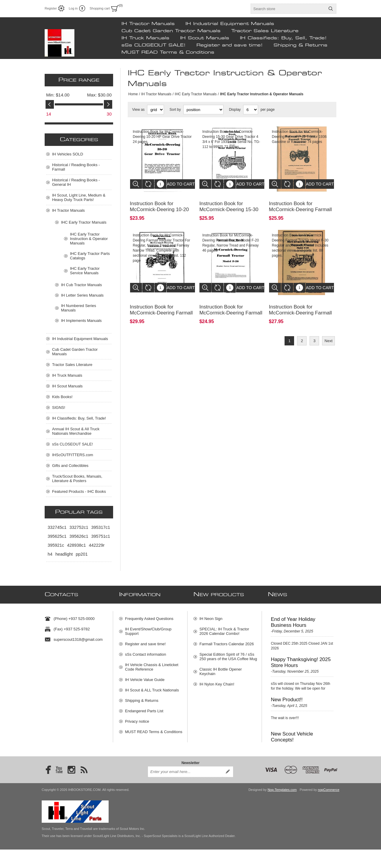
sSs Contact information (146, 652)
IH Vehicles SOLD (68, 154)
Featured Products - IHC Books (79, 491)
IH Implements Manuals (81, 321)
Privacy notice (137, 719)
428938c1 (76, 545)
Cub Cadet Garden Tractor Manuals (171, 31)
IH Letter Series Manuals (82, 295)
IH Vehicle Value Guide (145, 677)
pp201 (82, 554)
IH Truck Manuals (145, 38)
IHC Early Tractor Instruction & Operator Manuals (89, 239)
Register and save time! (230, 45)
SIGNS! (59, 407)
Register (51, 8)
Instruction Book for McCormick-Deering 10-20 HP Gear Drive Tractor (159, 205)
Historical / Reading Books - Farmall (76, 167)
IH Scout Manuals (205, 38)
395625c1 (57, 536)
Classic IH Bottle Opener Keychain (221, 669)
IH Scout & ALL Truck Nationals (152, 688)
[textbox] (288, 9)
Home (133, 94)
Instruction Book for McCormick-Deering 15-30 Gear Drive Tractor (229, 205)
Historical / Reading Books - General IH (76, 182)
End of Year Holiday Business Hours (293, 620)
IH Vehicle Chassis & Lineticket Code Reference (152, 665)
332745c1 (57, 527)
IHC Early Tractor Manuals (196, 94)
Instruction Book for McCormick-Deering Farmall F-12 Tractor (300, 205)
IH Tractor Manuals (148, 24)
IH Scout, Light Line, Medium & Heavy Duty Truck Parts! (79, 197)
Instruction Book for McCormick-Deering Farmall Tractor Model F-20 (231, 304)
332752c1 (79, 527)
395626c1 (79, 536)
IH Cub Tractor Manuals (81, 285)
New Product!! (287, 697)
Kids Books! (62, 397)
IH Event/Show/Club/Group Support (148, 629)
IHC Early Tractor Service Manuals (85, 271)
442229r (97, 545)
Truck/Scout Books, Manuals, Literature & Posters (77, 479)
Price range (79, 80)
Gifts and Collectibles (70, 466)
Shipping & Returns (300, 45)
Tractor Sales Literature (265, 31)
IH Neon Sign (211, 616)
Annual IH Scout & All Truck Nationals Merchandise (76, 431)
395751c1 (100, 536)
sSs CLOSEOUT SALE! (154, 45)
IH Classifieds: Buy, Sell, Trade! (283, 38)
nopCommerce (329, 808)
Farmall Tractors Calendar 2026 (227, 642)
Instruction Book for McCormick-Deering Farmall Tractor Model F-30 (300, 304)
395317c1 (100, 527)
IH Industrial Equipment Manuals (230, 24)
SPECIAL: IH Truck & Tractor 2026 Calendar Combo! (224, 629)
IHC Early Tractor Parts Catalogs (90, 256)
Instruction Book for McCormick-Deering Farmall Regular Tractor (161, 304)
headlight (64, 554)
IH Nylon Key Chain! (217, 682)
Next (328, 332)
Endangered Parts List (144, 709)
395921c (56, 545)
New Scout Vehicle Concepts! (292, 734)
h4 (50, 554)
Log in (73, 8)
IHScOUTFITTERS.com (73, 455)
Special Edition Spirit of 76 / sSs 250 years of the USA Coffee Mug (228, 654)
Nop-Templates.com (282, 808)
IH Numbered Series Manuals (79, 308)
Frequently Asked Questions (149, 616)
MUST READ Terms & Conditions (168, 52)
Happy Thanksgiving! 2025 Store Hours (301, 660)
